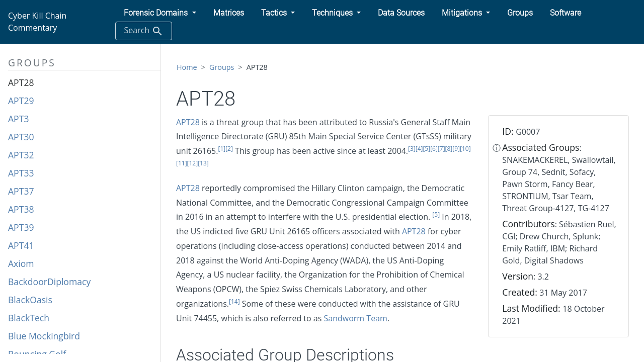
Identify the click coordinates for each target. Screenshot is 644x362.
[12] (193, 163)
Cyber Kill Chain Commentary (37, 22)
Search (144, 31)
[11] (182, 163)
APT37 (21, 191)
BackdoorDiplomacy (49, 282)
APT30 (21, 137)
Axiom (21, 263)
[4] (419, 149)
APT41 (21, 245)
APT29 (21, 101)
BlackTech (29, 318)
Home (187, 67)
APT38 (21, 209)
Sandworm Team (356, 318)
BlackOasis (30, 300)
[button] (160, 13)
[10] (465, 149)
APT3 (18, 119)
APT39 (21, 227)
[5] (426, 149)
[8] (449, 149)
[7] (441, 149)
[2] (229, 149)
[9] (456, 149)
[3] (412, 149)
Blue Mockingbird (44, 336)
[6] (434, 149)
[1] (222, 149)
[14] (234, 301)
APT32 (21, 155)
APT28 (21, 82)
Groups (222, 67)
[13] (203, 163)
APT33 (21, 173)
